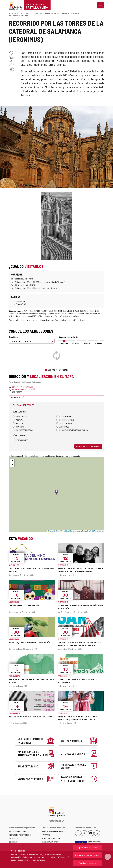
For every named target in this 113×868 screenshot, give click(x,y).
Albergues (63, 427)
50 (87, 343)
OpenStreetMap (67, 531)
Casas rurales (64, 416)
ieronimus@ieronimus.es (23, 387)
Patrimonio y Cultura (22, 13)
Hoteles (18, 423)
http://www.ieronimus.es (24, 389)
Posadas (18, 420)
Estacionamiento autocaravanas (72, 430)
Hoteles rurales (65, 420)
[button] (12, 461)
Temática (13, 337)
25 (76, 343)
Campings (18, 427)
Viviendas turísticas (23, 430)
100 (99, 343)
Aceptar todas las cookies (87, 847)
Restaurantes (20, 440)
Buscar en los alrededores (88, 446)
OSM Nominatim (98, 531)
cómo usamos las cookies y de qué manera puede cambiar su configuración (40, 858)
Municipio (64, 343)
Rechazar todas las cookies (87, 855)
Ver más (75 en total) (58, 370)
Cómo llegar (15, 398)
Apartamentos (64, 423)
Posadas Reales (21, 416)
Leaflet (51, 531)
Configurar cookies (87, 863)
